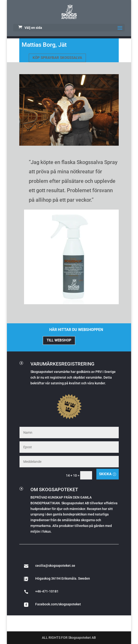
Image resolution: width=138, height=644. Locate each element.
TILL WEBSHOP (59, 340)
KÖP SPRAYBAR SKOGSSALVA (57, 58)
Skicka (105, 474)
